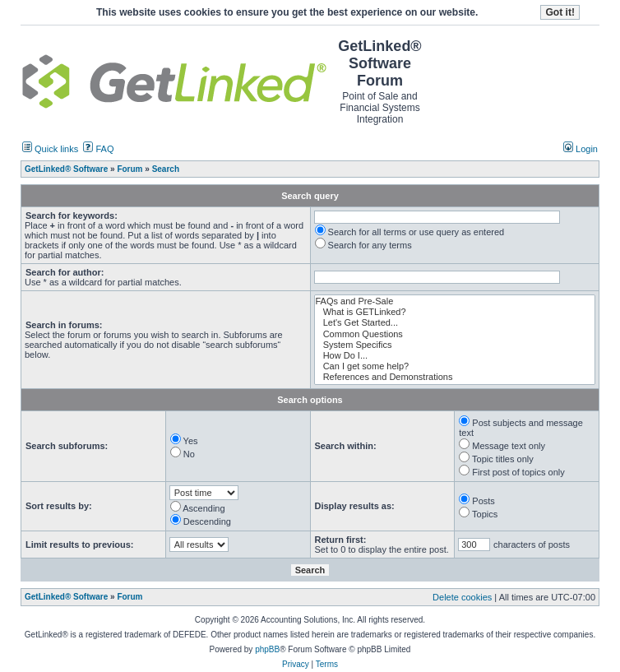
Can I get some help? (455, 366)
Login (581, 149)
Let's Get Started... (455, 323)
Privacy (296, 664)
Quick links (50, 149)
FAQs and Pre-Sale (455, 301)
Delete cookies (462, 597)
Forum (130, 597)
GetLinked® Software (66, 597)
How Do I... (455, 356)
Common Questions (455, 334)
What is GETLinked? (455, 312)
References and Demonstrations (455, 377)
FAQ (98, 149)
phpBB (267, 649)
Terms (327, 664)
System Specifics (455, 345)
